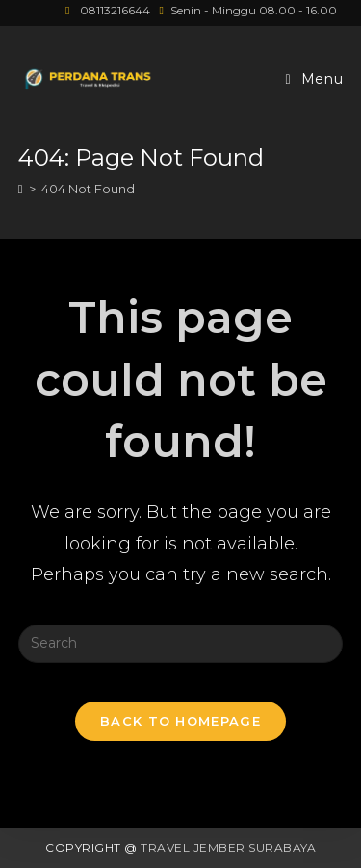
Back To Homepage (180, 721)
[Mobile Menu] (315, 79)
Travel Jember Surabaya (228, 847)
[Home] (21, 189)
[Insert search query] (181, 644)
